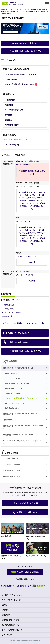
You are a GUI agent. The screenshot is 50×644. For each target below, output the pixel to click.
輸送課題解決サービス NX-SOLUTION (18, 435)
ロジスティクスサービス (15, 403)
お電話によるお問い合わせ (16, 342)
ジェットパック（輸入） (25, 275)
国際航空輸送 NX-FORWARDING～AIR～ (19, 368)
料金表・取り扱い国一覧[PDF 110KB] (19, 84)
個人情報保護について (10, 625)
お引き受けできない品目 (14, 110)
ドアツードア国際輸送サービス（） (33, 11)
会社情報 (5, 610)
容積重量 (8, 115)
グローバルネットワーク (11, 600)
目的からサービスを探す (12, 471)
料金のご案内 (10, 100)
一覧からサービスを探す (12, 477)
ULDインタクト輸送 (13, 393)
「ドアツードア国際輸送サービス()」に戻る (25, 323)
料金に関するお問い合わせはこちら (23, 51)
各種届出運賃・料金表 (10, 620)
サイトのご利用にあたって (12, 630)
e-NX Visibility (10, 145)
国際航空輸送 (9, 309)
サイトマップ (7, 635)
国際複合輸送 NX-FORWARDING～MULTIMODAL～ (23, 427)
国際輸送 (34, 9)
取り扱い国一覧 (11, 79)
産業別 (4, 605)
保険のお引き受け (12, 125)
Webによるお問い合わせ (15, 333)
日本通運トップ (6, 9)
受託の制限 (9, 105)
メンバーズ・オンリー (14, 378)
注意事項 (7, 94)
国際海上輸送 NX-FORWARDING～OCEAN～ (21, 414)
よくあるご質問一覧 (11, 458)
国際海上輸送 (9, 305)
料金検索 (32, 262)
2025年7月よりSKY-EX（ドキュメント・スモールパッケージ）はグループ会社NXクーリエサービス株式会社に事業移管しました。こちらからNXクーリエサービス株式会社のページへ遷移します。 (32, 199)
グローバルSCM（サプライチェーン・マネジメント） (22, 442)
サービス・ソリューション (21, 9)
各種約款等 (8, 316)
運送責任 (8, 120)
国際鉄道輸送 (8, 420)
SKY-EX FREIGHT (23, 165)
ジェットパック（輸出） (25, 256)
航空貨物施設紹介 (12, 408)
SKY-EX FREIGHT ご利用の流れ (25, 43)
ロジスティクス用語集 (12, 312)
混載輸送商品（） (18, 383)
